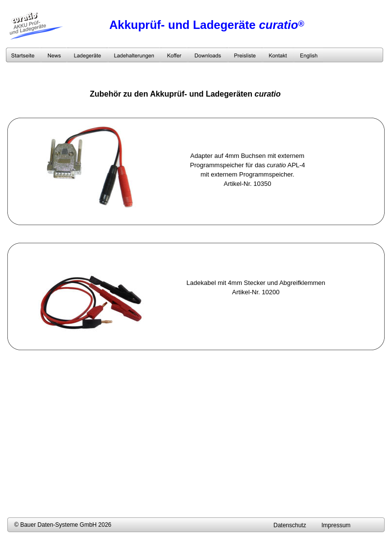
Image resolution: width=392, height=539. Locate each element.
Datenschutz (290, 525)
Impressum (336, 525)
